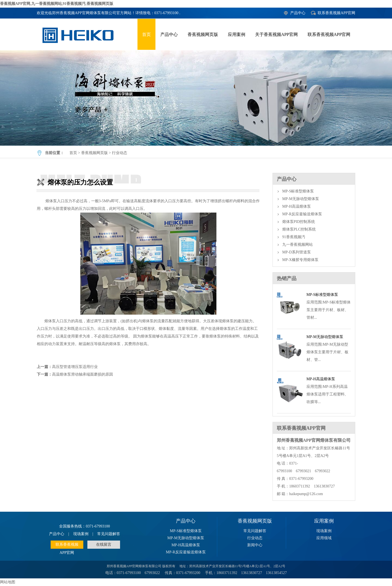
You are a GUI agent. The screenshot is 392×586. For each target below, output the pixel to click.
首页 (146, 34)
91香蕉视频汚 (294, 237)
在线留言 (104, 544)
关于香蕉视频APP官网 (276, 34)
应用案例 (237, 34)
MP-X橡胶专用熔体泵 (300, 260)
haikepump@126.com (306, 494)
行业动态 (120, 153)
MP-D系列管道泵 (297, 252)
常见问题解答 (109, 534)
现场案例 (81, 534)
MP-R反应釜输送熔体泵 (302, 214)
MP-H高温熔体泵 (297, 206)
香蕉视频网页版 (203, 34)
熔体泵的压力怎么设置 (196, 98)
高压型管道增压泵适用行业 (75, 367)
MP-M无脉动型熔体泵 (301, 199)
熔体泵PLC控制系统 (299, 229)
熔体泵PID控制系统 (299, 222)
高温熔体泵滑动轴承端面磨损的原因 (82, 374)
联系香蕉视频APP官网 (336, 13)
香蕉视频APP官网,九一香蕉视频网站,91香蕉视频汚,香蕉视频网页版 (57, 4)
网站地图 (8, 582)
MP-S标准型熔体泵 (298, 191)
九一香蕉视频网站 (298, 245)
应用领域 (324, 538)
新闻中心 (255, 545)
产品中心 (298, 13)
